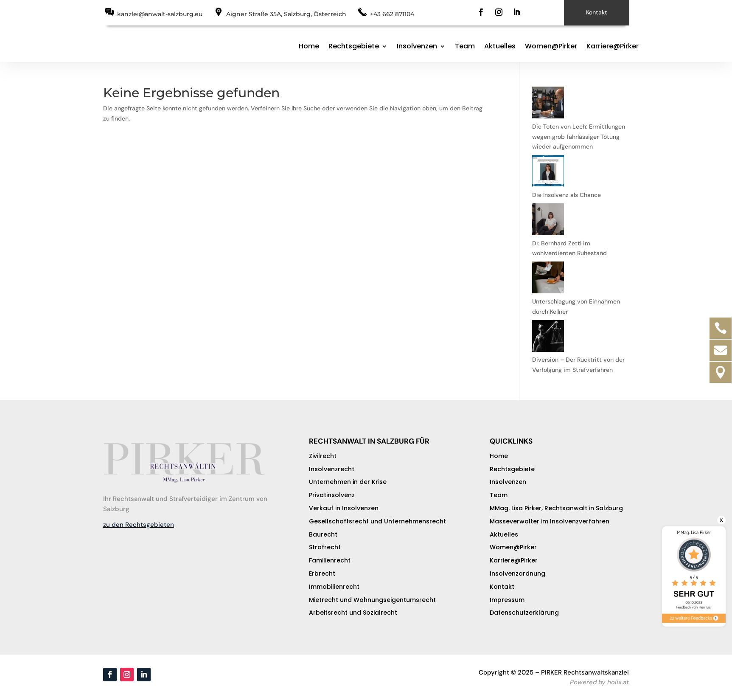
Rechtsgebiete (354, 46)
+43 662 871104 (392, 14)
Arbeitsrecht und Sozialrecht (353, 613)
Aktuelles (500, 46)
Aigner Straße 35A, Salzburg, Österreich (286, 14)
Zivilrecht (323, 456)
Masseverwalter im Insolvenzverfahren (550, 521)
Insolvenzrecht (332, 469)
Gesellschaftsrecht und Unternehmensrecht (377, 521)
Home (309, 46)
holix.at (618, 682)
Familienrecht (330, 560)
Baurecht (323, 534)
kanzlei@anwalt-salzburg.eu (160, 14)
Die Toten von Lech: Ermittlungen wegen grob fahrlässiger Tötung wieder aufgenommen (579, 137)
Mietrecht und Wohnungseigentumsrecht (372, 600)
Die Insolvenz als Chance (567, 195)
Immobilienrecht (334, 587)
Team (465, 46)
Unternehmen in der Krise (348, 482)
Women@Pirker (551, 46)
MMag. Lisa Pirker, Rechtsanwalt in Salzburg (556, 508)
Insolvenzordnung (517, 573)
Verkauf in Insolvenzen (344, 508)
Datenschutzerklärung (524, 613)
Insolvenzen (417, 46)
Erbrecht (322, 573)
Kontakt (597, 12)
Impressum (507, 600)
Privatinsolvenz (332, 495)
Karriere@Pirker (613, 46)
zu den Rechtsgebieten (139, 525)
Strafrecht (325, 547)
